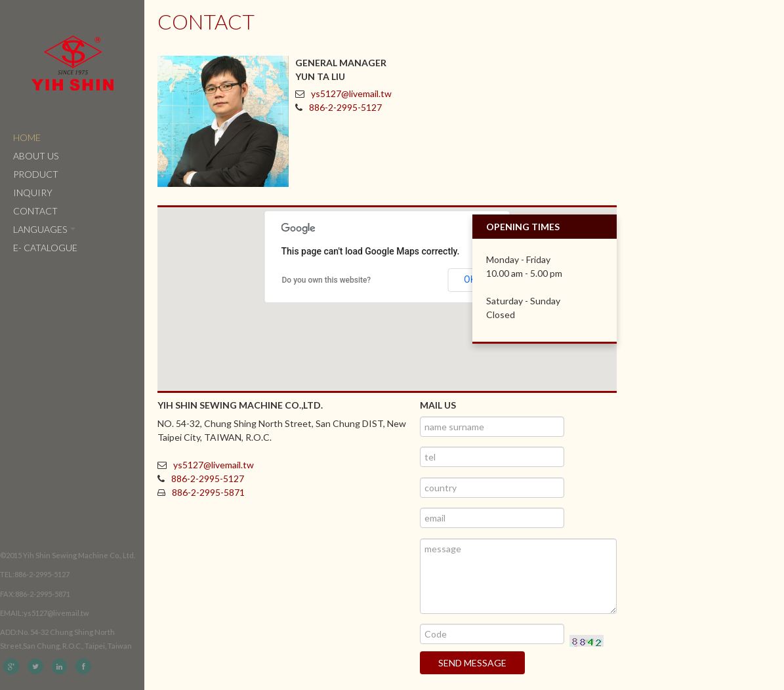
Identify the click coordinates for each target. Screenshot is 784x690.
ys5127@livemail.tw (351, 93)
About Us (36, 156)
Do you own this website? (327, 280)
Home (27, 137)
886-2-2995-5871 (208, 492)
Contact (35, 211)
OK (470, 279)
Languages (44, 229)
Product (36, 174)
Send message (472, 663)
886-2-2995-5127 (345, 107)
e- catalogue (45, 248)
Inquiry (33, 193)
